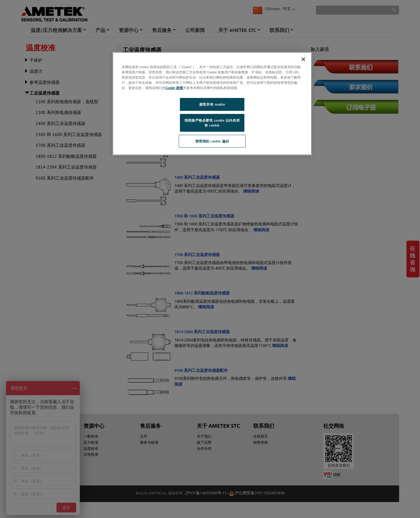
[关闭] (303, 59)
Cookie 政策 (174, 88)
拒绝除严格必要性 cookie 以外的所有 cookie (212, 123)
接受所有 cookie (212, 104)
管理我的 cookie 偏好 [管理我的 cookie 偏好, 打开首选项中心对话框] (212, 141)
